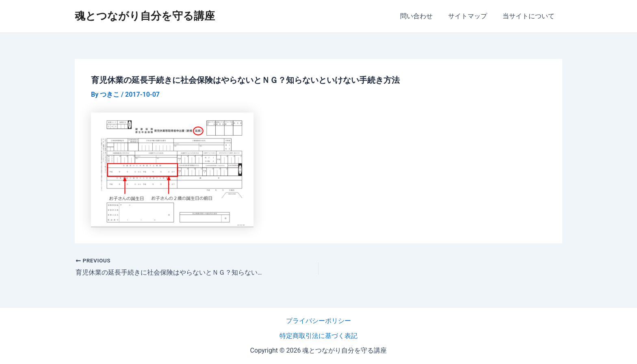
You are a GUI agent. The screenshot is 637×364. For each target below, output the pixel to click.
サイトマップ (471, 16)
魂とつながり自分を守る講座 (145, 16)
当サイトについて (530, 16)
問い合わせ (422, 16)
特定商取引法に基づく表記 (318, 335)
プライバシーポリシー (318, 321)
